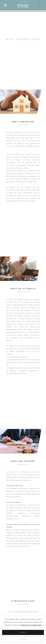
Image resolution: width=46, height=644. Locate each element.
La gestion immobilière (25, 612)
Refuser (23, 639)
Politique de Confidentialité (31, 625)
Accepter (23, 632)
